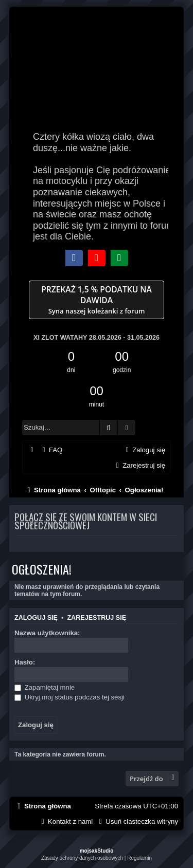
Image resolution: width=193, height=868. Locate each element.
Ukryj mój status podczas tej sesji (69, 697)
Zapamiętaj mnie (45, 687)
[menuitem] (51, 450)
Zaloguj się (36, 618)
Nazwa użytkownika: (47, 633)
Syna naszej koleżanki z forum (97, 300)
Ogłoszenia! (42, 569)
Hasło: (25, 662)
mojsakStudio (97, 851)
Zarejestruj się (97, 618)
